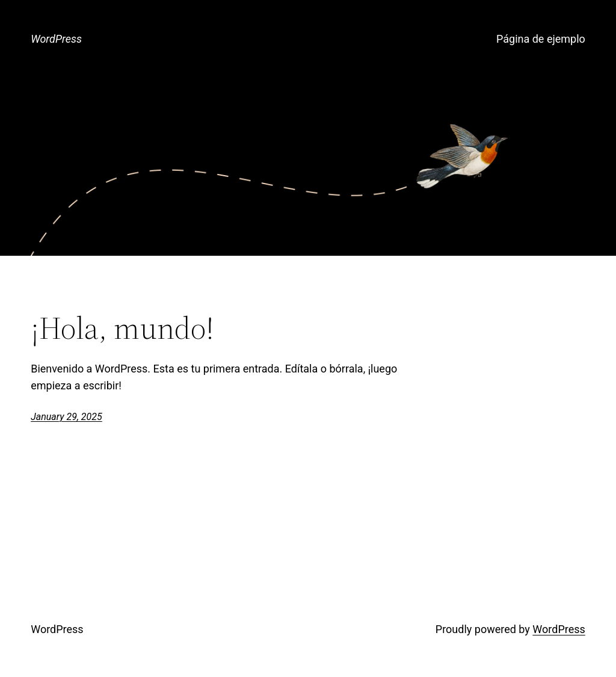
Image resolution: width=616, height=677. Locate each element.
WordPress (56, 39)
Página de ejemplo (541, 39)
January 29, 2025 (66, 417)
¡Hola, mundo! (122, 328)
